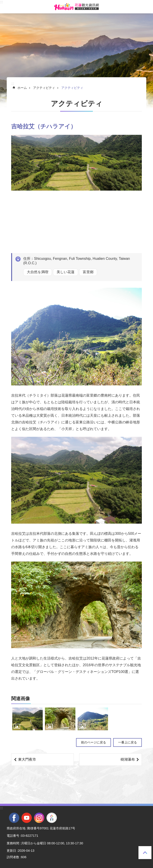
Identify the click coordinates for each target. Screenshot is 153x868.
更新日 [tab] (11, 851)
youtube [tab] (27, 818)
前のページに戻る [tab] (93, 742)
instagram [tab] (39, 818)
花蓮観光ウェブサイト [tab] (76, 7)
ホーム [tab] (22, 88)
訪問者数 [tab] (13, 857)
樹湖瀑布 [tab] (128, 759)
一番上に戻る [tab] (145, 853)
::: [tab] (1, 2)
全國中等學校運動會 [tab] (52, 818)
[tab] (28, 719)
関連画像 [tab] (21, 698)
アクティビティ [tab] (44, 88)
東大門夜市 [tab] (27, 759)
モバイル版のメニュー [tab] (6, 7)
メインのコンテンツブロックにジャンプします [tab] (2, 2)
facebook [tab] (14, 818)
